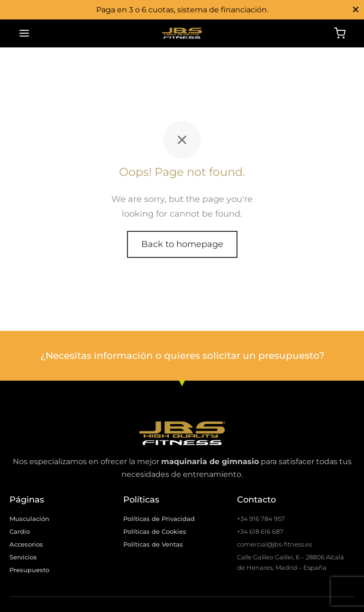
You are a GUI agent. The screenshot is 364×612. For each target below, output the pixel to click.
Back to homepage (182, 244)
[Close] (356, 9)
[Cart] (340, 33)
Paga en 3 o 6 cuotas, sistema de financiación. (182, 9)
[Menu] (24, 33)
